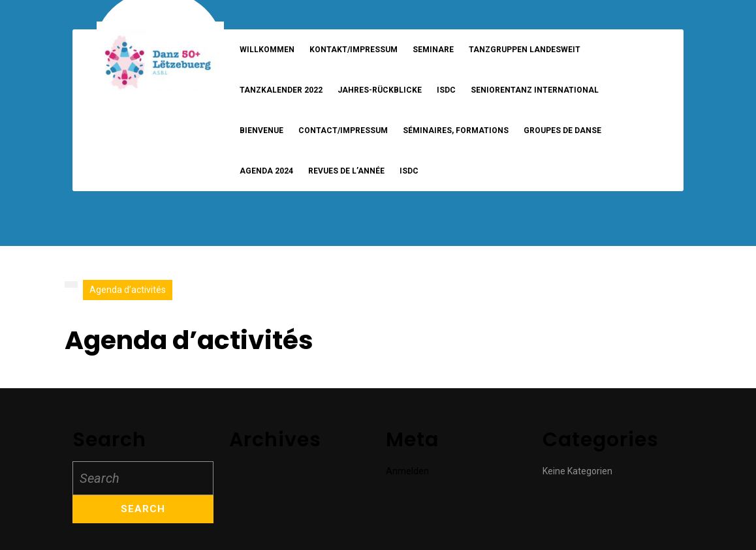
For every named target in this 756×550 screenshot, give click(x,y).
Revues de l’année (346, 171)
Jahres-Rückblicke (380, 90)
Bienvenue (261, 130)
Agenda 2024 (266, 171)
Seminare (433, 50)
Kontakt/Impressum (354, 50)
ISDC (446, 90)
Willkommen (267, 50)
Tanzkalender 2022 (281, 90)
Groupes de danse (562, 130)
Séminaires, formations (456, 130)
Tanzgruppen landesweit (525, 50)
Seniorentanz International (535, 90)
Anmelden (407, 471)
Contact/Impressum (343, 130)
